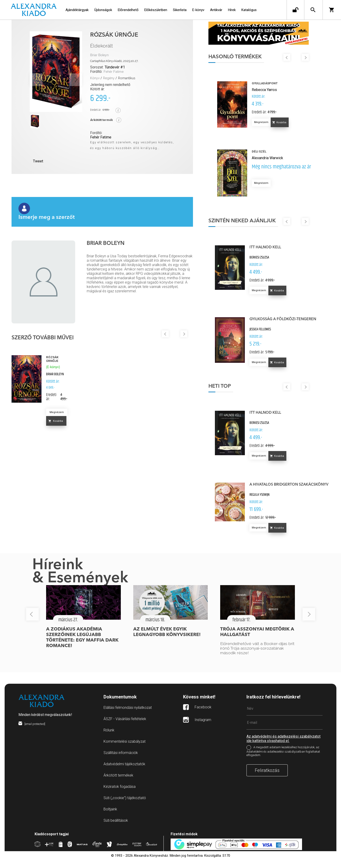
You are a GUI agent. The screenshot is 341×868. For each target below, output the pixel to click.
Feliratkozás (267, 781)
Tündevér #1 (115, 67)
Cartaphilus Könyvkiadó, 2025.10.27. (114, 61)
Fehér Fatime (114, 72)
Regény (109, 78)
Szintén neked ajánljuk (262, 227)
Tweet (38, 161)
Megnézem (57, 412)
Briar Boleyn (99, 55)
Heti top (240, 397)
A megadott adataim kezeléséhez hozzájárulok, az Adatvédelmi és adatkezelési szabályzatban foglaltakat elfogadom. (283, 762)
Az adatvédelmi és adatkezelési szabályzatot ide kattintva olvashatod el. (283, 749)
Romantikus (127, 78)
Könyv (95, 78)
